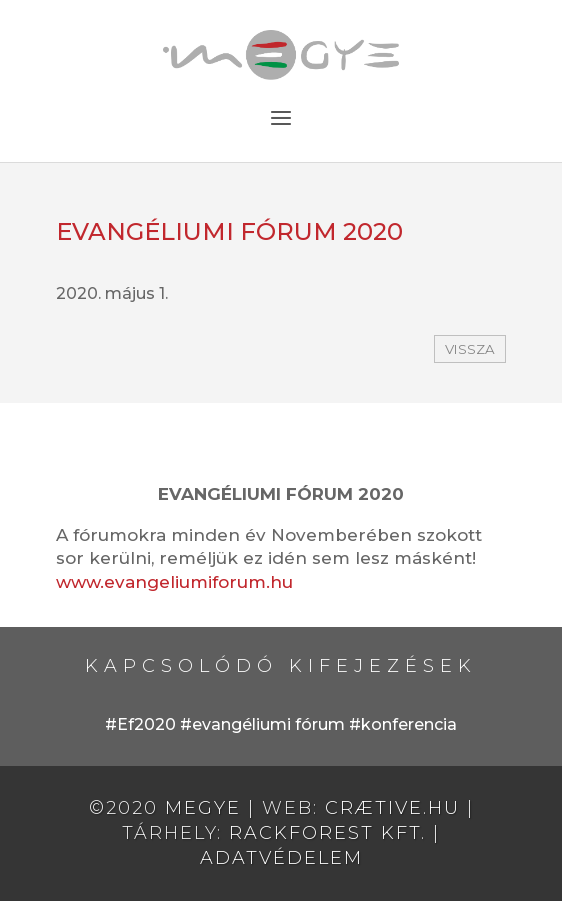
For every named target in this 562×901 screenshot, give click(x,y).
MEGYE (203, 808)
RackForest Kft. (327, 833)
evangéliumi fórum (268, 724)
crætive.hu (392, 808)
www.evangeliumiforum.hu (174, 582)
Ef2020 (146, 724)
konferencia (409, 724)
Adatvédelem (281, 858)
